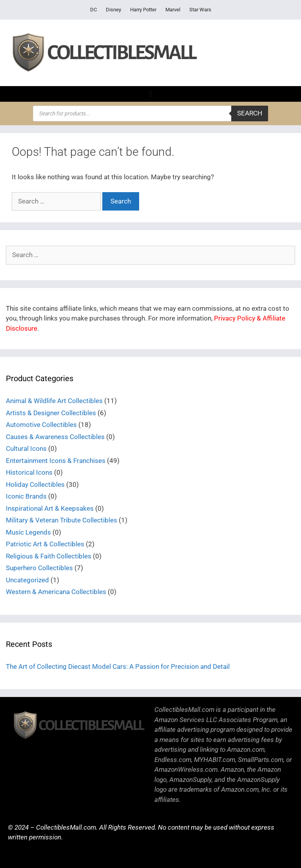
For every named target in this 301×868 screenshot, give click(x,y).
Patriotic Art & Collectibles (45, 544)
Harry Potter (143, 10)
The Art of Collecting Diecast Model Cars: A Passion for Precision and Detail (118, 666)
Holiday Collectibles (35, 484)
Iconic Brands (26, 496)
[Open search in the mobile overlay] (150, 113)
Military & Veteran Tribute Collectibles (62, 520)
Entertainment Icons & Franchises (56, 461)
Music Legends (28, 532)
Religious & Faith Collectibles (49, 556)
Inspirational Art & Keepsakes (50, 508)
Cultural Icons (26, 448)
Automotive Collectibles (41, 425)
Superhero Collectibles (39, 568)
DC (93, 10)
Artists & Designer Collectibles (51, 413)
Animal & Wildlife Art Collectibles (54, 401)
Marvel (173, 10)
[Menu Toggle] (150, 94)
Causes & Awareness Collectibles (55, 437)
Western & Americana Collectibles (56, 592)
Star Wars (200, 10)
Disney (113, 10)
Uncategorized (27, 580)
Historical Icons (29, 472)
